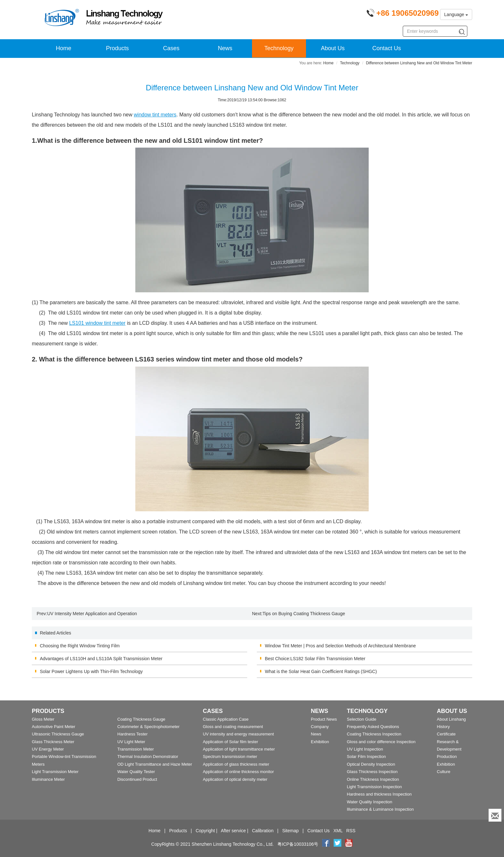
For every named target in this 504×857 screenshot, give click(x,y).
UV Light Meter (131, 742)
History (443, 727)
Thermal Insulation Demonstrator (148, 757)
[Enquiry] (495, 815)
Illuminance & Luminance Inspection (380, 809)
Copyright (205, 831)
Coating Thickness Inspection (374, 734)
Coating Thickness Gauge (141, 719)
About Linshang (451, 719)
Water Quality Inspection (369, 802)
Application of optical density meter (235, 779)
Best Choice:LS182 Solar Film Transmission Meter (315, 659)
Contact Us (387, 48)
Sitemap (290, 831)
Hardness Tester (132, 734)
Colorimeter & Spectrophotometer (148, 727)
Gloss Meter (43, 719)
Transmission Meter (136, 749)
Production (447, 757)
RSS (351, 831)
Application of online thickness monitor (238, 772)
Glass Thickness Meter (53, 742)
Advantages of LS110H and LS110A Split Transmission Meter (101, 659)
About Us (333, 48)
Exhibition (320, 742)
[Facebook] (326, 844)
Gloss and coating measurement (233, 727)
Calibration (263, 831)
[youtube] (349, 844)
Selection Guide (362, 719)
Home (64, 48)
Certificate (446, 734)
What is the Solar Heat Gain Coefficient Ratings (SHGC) (321, 671)
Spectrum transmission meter (230, 757)
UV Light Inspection (365, 749)
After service (233, 831)
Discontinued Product (137, 779)
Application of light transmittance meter (239, 749)
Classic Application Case (226, 719)
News (225, 48)
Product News (324, 719)
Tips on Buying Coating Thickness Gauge (304, 614)
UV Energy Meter (48, 749)
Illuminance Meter (48, 779)
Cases (171, 48)
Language (456, 14)
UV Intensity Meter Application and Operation (92, 614)
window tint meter (97, 323)
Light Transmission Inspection (374, 787)
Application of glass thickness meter (236, 764)
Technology (279, 48)
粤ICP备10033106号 (298, 844)
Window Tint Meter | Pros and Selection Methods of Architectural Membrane (340, 646)
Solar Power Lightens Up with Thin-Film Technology (91, 671)
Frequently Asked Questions (373, 727)
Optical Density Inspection (371, 764)
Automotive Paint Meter (54, 727)
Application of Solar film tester (230, 742)
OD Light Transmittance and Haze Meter (155, 764)
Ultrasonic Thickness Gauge (58, 734)
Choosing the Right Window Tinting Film (80, 646)
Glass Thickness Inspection (372, 772)
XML (338, 831)
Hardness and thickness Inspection (379, 794)
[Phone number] (403, 14)
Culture (444, 772)
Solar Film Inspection (366, 757)
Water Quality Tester (136, 772)
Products (117, 48)
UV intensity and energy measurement (238, 734)
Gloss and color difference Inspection (381, 742)
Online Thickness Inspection (373, 779)
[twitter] (338, 844)
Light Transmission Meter (55, 772)
